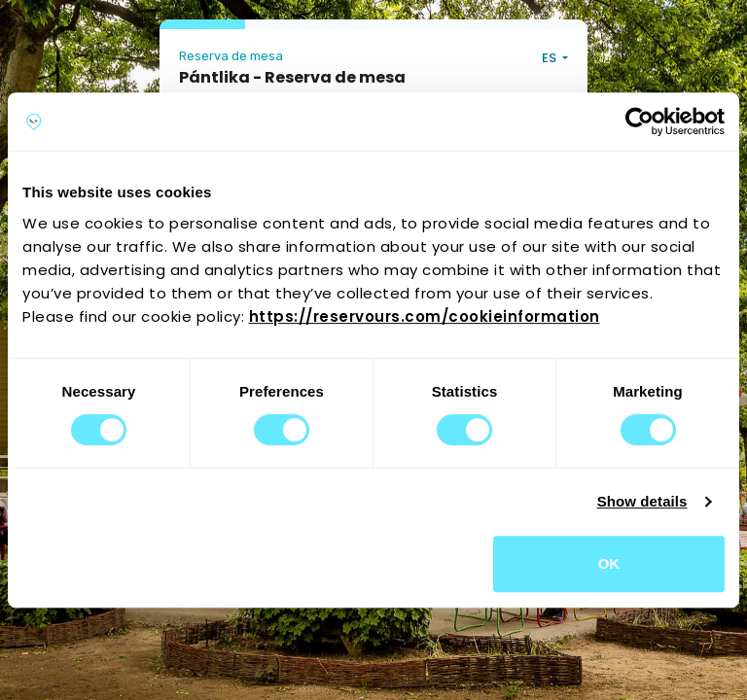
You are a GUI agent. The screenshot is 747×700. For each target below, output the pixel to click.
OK (609, 563)
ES (551, 58)
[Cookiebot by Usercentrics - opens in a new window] (640, 122)
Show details (642, 501)
